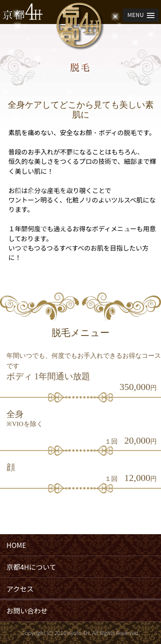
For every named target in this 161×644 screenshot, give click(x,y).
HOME (16, 545)
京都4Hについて (31, 567)
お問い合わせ (27, 611)
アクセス (20, 589)
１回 (111, 441)
